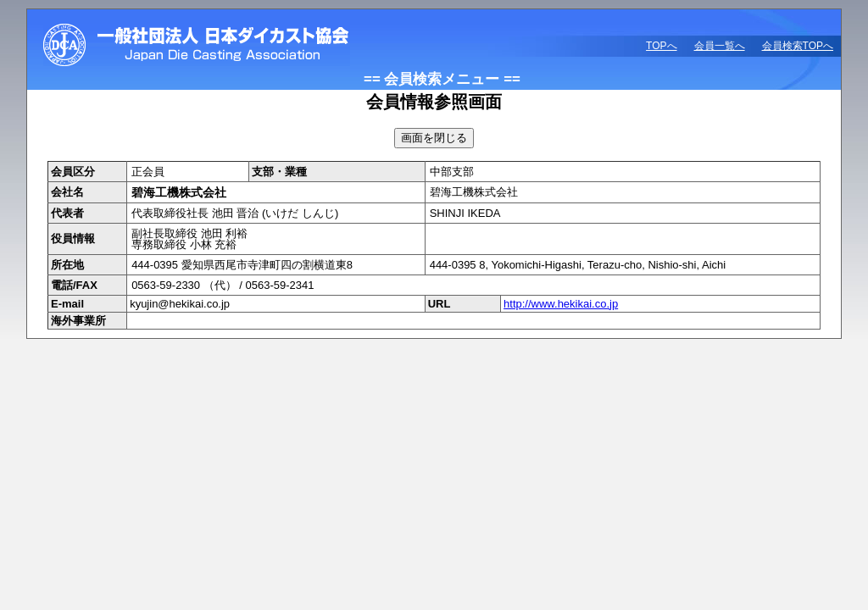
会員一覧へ (720, 46)
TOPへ (661, 46)
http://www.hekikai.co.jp (561, 304)
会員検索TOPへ (798, 46)
